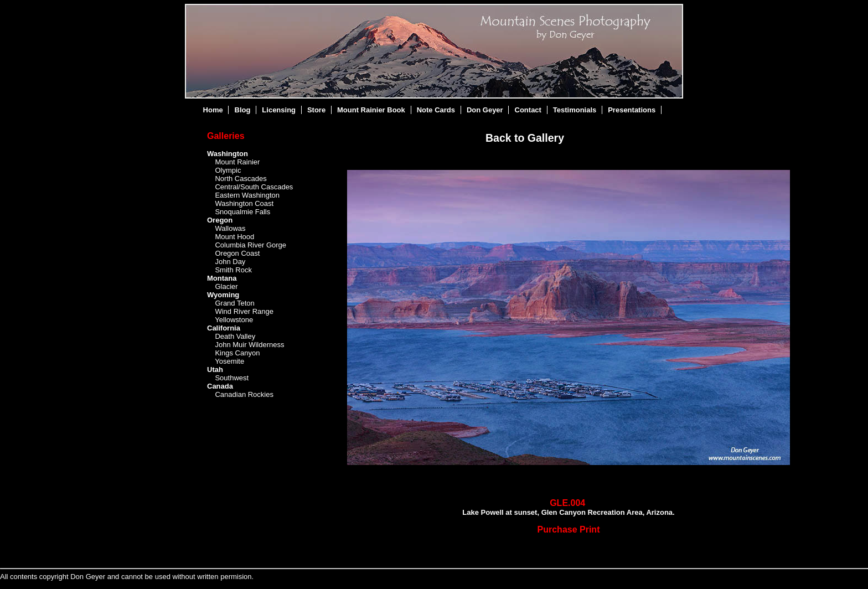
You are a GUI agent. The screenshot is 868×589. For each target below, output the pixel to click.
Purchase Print (569, 529)
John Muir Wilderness (249, 345)
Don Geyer (485, 110)
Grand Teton (234, 303)
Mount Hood (234, 237)
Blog (243, 110)
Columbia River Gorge (250, 245)
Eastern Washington (247, 195)
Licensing (279, 110)
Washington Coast (244, 203)
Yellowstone (234, 320)
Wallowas (230, 228)
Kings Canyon (237, 353)
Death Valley (235, 336)
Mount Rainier (237, 162)
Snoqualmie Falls (242, 212)
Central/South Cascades (254, 187)
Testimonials (575, 110)
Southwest (232, 378)
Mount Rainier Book (371, 110)
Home (213, 110)
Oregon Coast (237, 253)
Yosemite (229, 361)
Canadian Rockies (244, 394)
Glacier (226, 286)
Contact (528, 110)
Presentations (632, 110)
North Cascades (241, 179)
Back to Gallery (525, 138)
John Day (230, 262)
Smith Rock (233, 270)
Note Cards (436, 110)
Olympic (228, 170)
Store (316, 110)
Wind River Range (244, 311)
